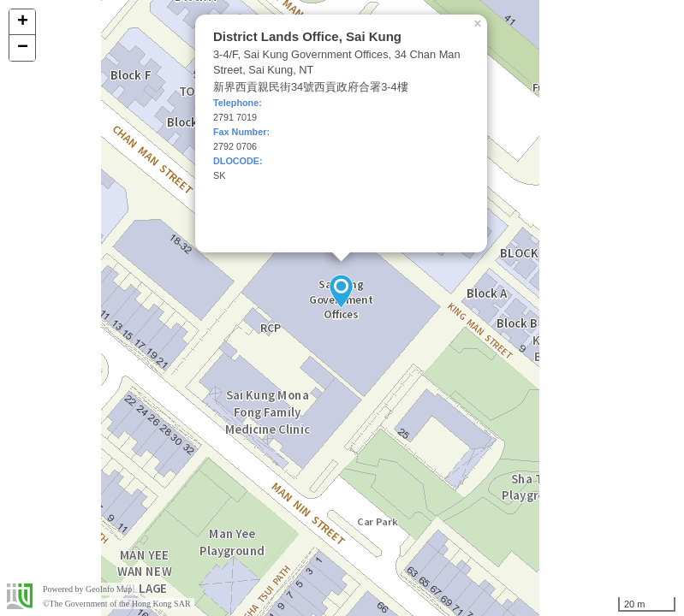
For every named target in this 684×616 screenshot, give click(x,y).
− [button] (23, 48)
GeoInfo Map (109, 589)
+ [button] (23, 22)
